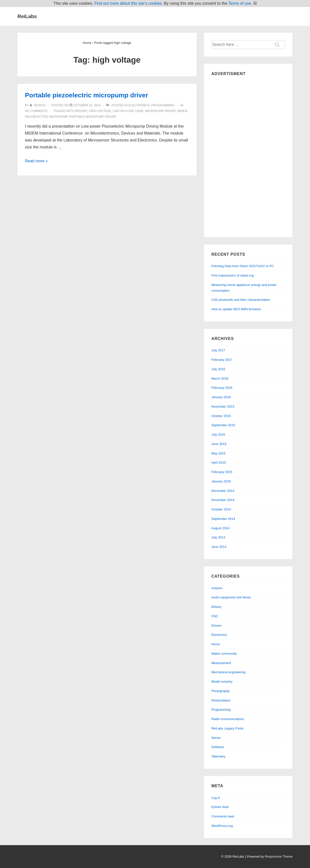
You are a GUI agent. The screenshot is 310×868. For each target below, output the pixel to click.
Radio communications (228, 719)
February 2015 (222, 472)
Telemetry (218, 756)
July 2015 (218, 434)
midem (182, 111)
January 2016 (221, 397)
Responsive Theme (279, 856)
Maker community (224, 654)
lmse (140, 111)
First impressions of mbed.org (233, 275)
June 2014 (219, 547)
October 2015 (221, 416)
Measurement (221, 663)
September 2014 (223, 519)
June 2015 (219, 444)
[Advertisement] (248, 155)
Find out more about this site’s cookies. (129, 3)
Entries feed (220, 807)
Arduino (217, 588)
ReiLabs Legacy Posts (227, 728)
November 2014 (223, 500)
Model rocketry (222, 682)
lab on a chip (123, 111)
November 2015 (223, 406)
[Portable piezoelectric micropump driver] (87, 105)
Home (216, 644)
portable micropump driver (93, 117)
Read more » (37, 161)
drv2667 (81, 111)
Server (216, 738)
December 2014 (223, 491)
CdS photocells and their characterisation (241, 300)
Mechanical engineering (228, 672)
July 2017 (218, 350)
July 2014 (218, 537)
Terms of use (240, 3)
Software (218, 747)
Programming (163, 105)
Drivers (216, 626)
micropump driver (160, 111)
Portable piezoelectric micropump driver (87, 95)
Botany (216, 607)
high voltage (100, 111)
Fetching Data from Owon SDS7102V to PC (243, 266)
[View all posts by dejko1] (38, 105)
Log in (216, 798)
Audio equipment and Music (231, 597)
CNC (215, 616)
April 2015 (219, 462)
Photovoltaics (221, 700)
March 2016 (220, 378)
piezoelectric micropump (46, 117)
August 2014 (220, 528)
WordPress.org (222, 826)
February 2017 (222, 360)
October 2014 (221, 509)
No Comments (36, 111)
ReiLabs (27, 16)
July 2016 (218, 369)
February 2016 (222, 388)
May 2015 (218, 453)
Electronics (139, 105)
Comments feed (223, 816)
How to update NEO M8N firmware (236, 309)
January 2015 (221, 481)
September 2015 (223, 425)
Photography (221, 691)
